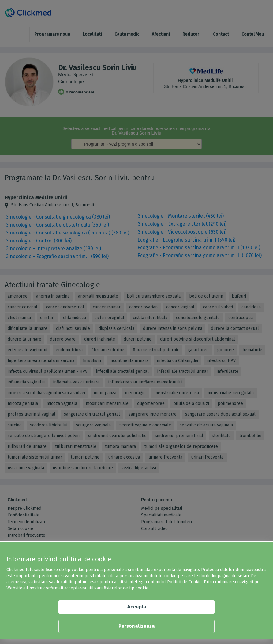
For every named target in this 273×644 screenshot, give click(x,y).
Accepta (136, 607)
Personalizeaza (137, 626)
